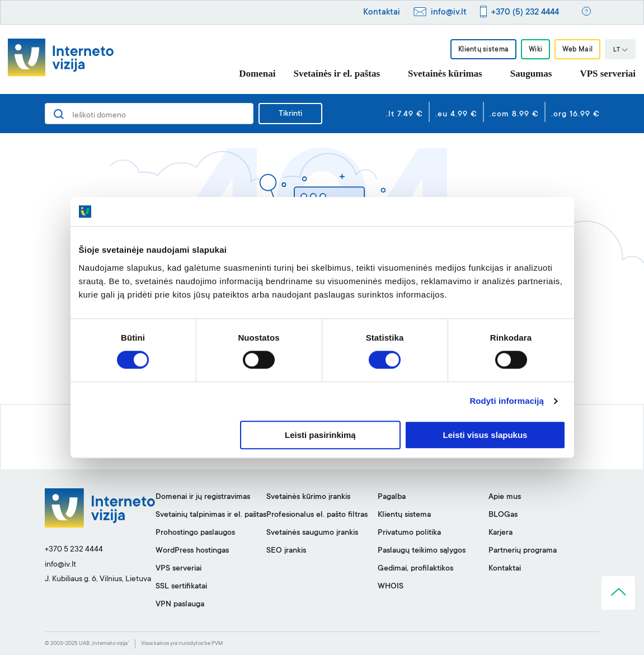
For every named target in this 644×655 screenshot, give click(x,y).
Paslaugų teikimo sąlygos (422, 551)
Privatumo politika (409, 533)
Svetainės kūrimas (445, 74)
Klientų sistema (483, 50)
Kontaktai (382, 13)
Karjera (500, 533)
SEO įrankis (286, 551)
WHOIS (391, 587)
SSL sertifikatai (181, 587)
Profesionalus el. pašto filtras (317, 515)
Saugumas (531, 74)
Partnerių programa (523, 551)
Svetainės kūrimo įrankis (308, 497)
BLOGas (503, 515)
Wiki (535, 50)
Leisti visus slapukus (485, 435)
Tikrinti (290, 114)
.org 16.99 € (575, 115)
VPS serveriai (608, 74)
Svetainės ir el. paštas (337, 74)
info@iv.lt (449, 13)
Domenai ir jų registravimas (203, 497)
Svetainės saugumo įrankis (312, 533)
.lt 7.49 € (405, 115)
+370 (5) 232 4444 (525, 13)
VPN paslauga (180, 605)
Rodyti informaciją (507, 401)
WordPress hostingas (192, 551)
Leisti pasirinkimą (320, 435)
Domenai (257, 74)
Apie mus (505, 497)
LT (621, 50)
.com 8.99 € (514, 115)
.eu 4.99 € (456, 115)
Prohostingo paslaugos (195, 533)
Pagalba (392, 497)
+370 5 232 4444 (74, 550)
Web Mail (577, 50)
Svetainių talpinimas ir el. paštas (211, 515)
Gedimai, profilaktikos (415, 569)
